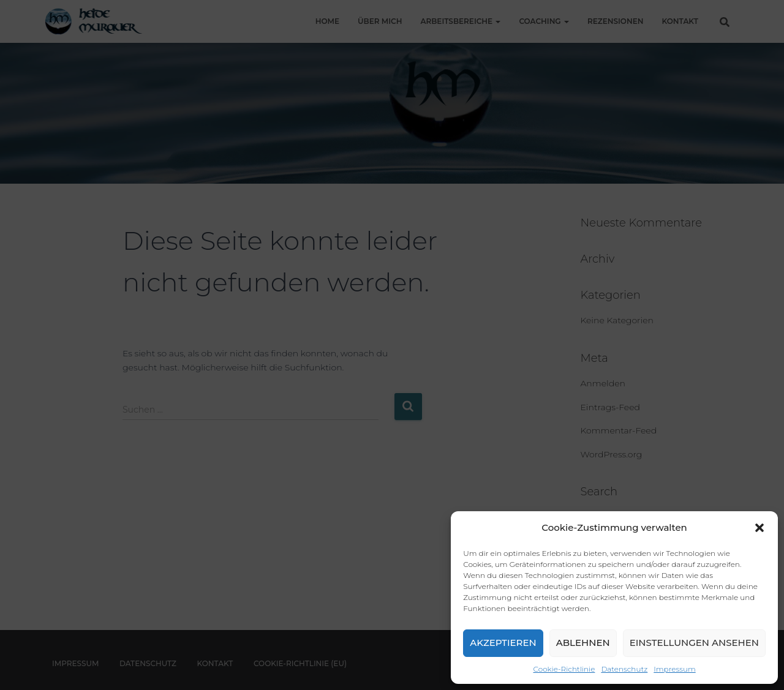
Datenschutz (624, 669)
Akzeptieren (503, 643)
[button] (759, 528)
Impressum (674, 669)
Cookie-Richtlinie (564, 669)
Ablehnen (583, 643)
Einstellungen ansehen (694, 643)
